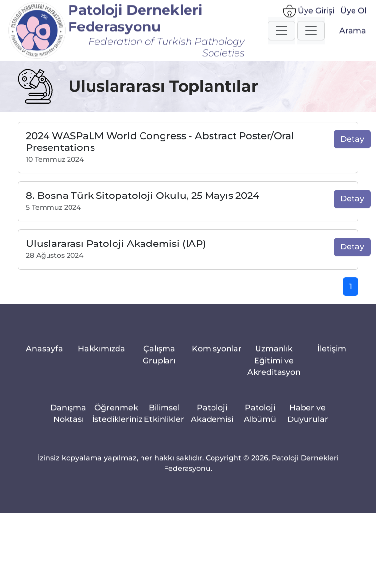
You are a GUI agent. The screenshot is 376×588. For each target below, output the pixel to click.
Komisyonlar (217, 356)
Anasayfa (45, 356)
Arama (353, 35)
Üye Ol (353, 14)
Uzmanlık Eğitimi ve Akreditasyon (274, 368)
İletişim (332, 356)
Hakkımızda (102, 356)
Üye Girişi (309, 15)
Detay (352, 146)
